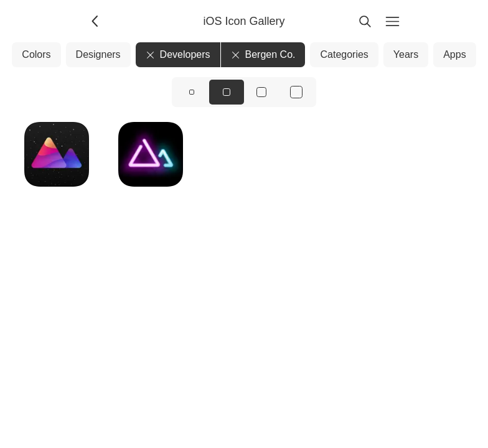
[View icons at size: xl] (296, 92)
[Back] (96, 21)
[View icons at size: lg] (261, 92)
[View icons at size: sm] (192, 92)
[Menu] (392, 21)
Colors (36, 54)
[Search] (365, 21)
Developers (178, 54)
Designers (98, 54)
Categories (344, 54)
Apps (454, 54)
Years (406, 54)
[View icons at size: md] (227, 92)
